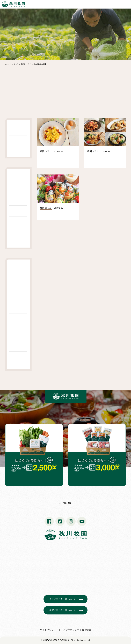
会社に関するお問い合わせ (62, 599)
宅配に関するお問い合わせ (62, 610)
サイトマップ (47, 630)
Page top (67, 503)
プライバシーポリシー (68, 630)
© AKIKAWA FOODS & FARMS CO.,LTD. (57, 640)
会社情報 (87, 630)
